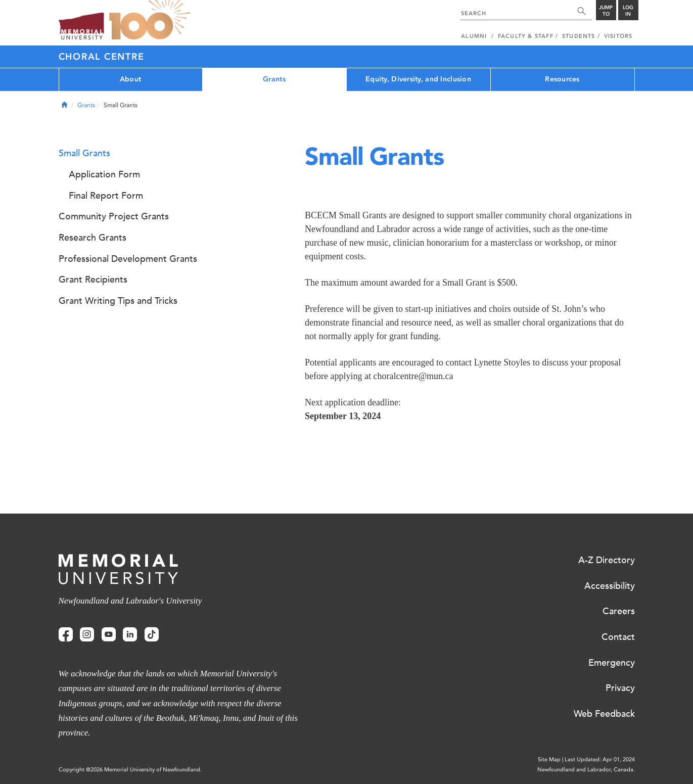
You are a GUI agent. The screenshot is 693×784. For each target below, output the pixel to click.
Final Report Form (106, 196)
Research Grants (93, 238)
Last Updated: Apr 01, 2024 (600, 759)
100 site (150, 20)
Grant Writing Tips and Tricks (118, 301)
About (130, 79)
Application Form (104, 174)
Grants (274, 79)
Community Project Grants (114, 216)
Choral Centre (102, 57)
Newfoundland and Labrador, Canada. (586, 770)
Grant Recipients (93, 280)
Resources (562, 79)
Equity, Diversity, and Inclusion (418, 79)
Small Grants (84, 153)
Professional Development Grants (128, 259)
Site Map (549, 759)
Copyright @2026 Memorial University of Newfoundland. (130, 770)
